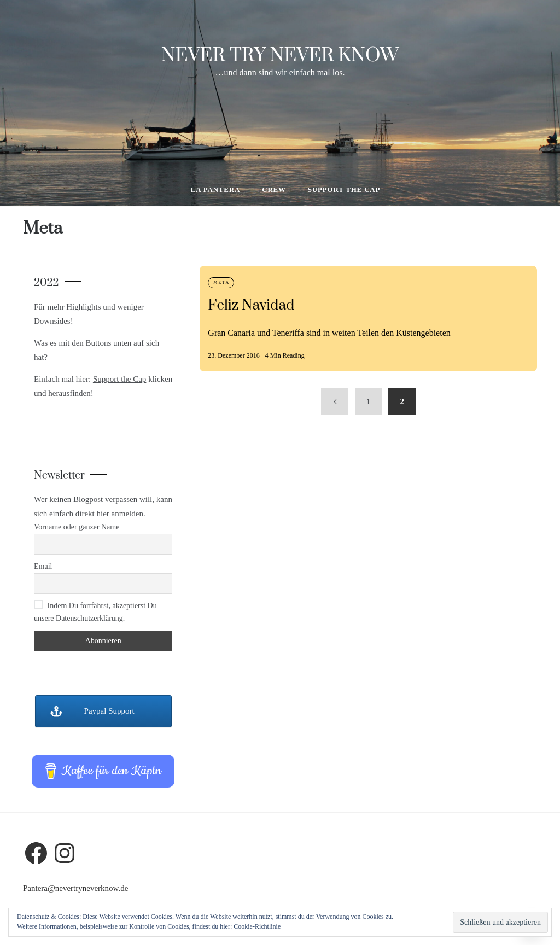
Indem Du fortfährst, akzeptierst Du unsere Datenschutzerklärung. (95, 611)
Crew (274, 189)
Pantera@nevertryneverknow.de (75, 888)
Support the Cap (344, 189)
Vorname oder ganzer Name (77, 527)
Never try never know (280, 56)
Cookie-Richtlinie (257, 926)
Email (43, 566)
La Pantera (215, 189)
